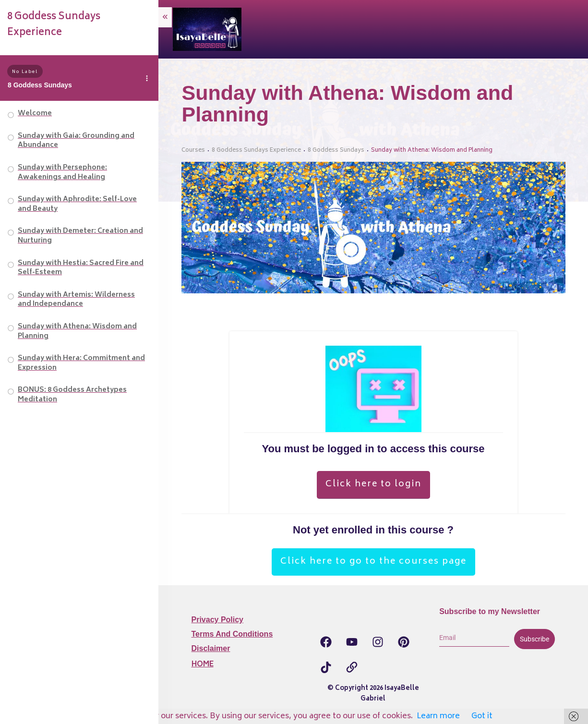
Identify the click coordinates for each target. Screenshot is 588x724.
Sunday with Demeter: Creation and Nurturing (80, 236)
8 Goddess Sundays (40, 85)
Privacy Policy (218, 620)
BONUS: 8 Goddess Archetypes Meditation (72, 395)
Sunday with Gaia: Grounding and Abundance (76, 141)
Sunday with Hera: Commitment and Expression (81, 363)
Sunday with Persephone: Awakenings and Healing (62, 173)
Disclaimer (211, 648)
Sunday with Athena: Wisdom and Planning (77, 332)
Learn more (438, 716)
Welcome (35, 114)
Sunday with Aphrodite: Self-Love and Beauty (77, 204)
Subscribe (534, 639)
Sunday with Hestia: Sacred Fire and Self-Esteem (81, 268)
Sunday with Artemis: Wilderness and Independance (76, 300)
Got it (482, 716)
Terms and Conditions (232, 634)
